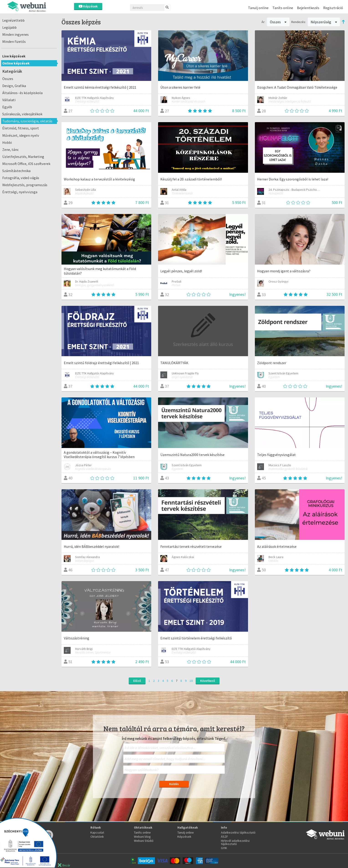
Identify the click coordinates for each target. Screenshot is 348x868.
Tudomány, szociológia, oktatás (27, 121)
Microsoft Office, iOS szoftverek (26, 164)
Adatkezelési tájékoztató (238, 832)
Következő (208, 681)
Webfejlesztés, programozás (25, 185)
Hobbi (7, 142)
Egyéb (7, 107)
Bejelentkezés (308, 8)
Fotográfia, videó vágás (21, 178)
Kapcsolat (97, 832)
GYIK (224, 848)
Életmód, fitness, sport (21, 128)
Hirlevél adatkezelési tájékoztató (235, 842)
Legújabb (9, 27)
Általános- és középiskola (22, 93)
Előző (137, 681)
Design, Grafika (14, 86)
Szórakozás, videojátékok (22, 114)
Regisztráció (333, 8)
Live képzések (14, 56)
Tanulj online (258, 8)
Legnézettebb (13, 20)
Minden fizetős (14, 41)
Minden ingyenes (15, 34)
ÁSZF (224, 837)
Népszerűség (324, 22)
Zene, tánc (10, 149)
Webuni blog (142, 837)
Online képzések (16, 63)
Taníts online (283, 8)
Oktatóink (97, 837)
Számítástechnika (16, 171)
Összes (8, 79)
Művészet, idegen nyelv (21, 135)
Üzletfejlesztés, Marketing (23, 157)
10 (191, 681)
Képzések (88, 6)
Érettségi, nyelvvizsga (20, 192)
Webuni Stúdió (144, 841)
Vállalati (9, 100)
